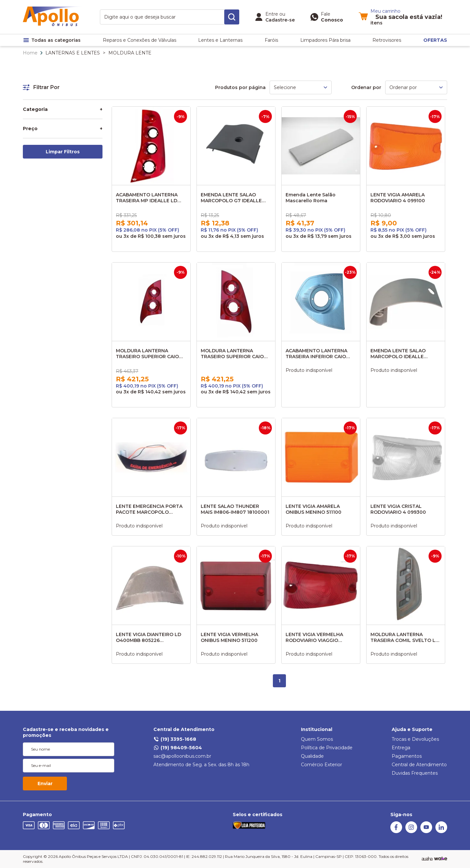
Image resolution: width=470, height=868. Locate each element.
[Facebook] (396, 831)
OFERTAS (435, 40)
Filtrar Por (41, 87)
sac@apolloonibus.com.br (182, 756)
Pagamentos (407, 756)
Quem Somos (317, 739)
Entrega (401, 748)
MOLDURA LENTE (130, 53)
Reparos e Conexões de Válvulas (140, 40)
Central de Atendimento (184, 729)
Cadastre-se (280, 20)
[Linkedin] (441, 831)
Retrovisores (387, 40)
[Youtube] (426, 831)
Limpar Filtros (63, 152)
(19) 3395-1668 (175, 739)
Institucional (317, 729)
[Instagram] (411, 831)
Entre (272, 14)
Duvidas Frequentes (415, 773)
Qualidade (312, 756)
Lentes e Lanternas (220, 40)
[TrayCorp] (441, 859)
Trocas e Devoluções (415, 739)
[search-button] (232, 17)
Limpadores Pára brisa (325, 40)
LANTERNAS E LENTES (73, 53)
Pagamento (37, 815)
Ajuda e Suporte (412, 729)
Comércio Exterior (321, 765)
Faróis (271, 40)
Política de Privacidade (327, 748)
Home (30, 53)
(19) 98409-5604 (178, 748)
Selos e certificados (258, 815)
